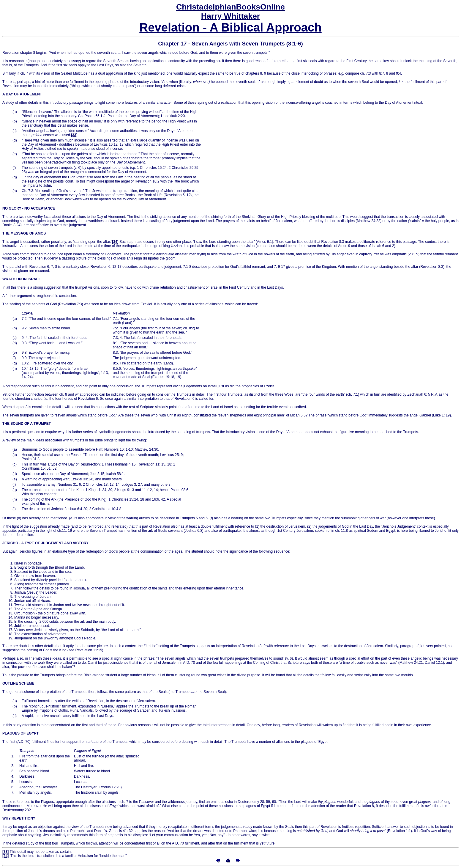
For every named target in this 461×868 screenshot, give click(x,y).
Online (230, 7)
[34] (115, 242)
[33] (74, 135)
